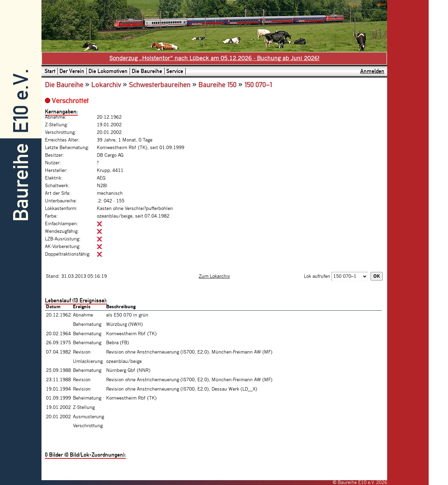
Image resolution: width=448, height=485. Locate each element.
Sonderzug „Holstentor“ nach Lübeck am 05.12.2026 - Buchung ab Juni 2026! (214, 58)
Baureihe (21, 182)
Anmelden (372, 71)
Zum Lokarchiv (214, 276)
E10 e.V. (21, 101)
